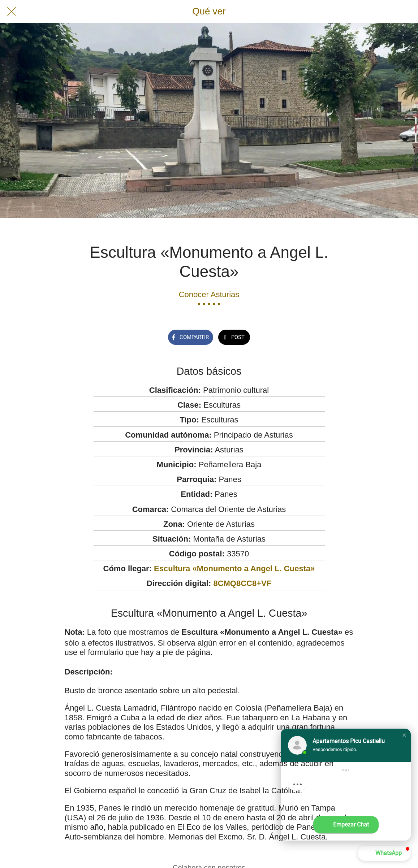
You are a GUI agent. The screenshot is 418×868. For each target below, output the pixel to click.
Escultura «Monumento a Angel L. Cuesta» (234, 568)
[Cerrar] (12, 12)
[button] (404, 735)
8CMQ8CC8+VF (242, 583)
